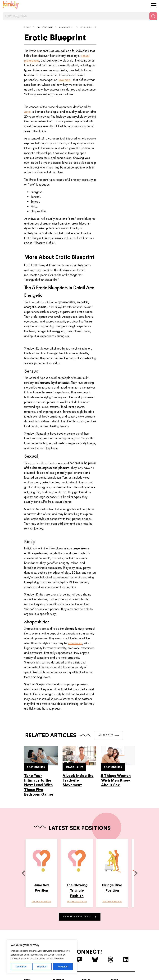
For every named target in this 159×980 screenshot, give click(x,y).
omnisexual (75, 643)
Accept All (63, 967)
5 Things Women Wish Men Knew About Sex (116, 780)
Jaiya (27, 112)
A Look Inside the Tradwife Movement (78, 780)
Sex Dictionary (45, 27)
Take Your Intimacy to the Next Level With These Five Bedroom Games (39, 785)
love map (65, 80)
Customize (21, 967)
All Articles (109, 735)
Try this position (41, 902)
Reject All (42, 967)
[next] (136, 873)
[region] (42, 957)
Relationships (66, 27)
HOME (27, 27)
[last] (23, 873)
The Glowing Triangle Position (77, 890)
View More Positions (80, 917)
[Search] (153, 16)
